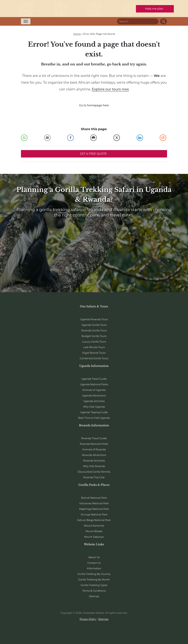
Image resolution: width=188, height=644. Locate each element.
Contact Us (94, 563)
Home (77, 34)
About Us (94, 557)
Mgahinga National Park (94, 509)
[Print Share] (93, 138)
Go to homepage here (94, 105)
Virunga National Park (94, 515)
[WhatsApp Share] (24, 138)
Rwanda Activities (94, 461)
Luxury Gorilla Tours (94, 342)
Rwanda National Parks (94, 444)
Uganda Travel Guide (94, 379)
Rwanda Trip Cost (94, 477)
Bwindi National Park (94, 498)
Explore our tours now (110, 89)
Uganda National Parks (94, 384)
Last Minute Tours (94, 347)
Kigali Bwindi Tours (94, 353)
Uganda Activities (94, 401)
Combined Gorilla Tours (94, 358)
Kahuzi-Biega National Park (94, 520)
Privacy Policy (88, 619)
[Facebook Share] (70, 138)
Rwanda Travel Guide (94, 438)
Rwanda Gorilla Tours (94, 331)
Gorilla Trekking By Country (94, 574)
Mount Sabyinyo (94, 537)
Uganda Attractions (94, 396)
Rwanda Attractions (94, 455)
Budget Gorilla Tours (94, 336)
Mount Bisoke (94, 531)
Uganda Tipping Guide (94, 412)
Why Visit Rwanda (94, 466)
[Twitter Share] (117, 138)
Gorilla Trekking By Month (94, 580)
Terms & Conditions (94, 591)
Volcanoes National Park (94, 503)
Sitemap (94, 596)
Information (94, 568)
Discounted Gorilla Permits (94, 472)
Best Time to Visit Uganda (94, 418)
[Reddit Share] (163, 138)
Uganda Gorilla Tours (94, 325)
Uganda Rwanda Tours (94, 319)
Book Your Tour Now (94, 230)
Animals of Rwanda (94, 449)
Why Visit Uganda (94, 407)
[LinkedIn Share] (140, 138)
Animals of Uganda (94, 390)
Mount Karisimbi (94, 526)
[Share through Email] (47, 138)
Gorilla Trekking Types (94, 585)
